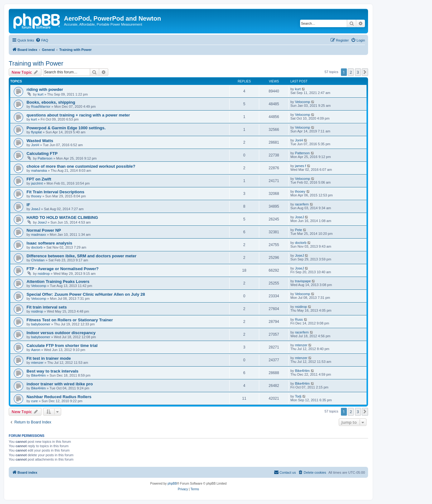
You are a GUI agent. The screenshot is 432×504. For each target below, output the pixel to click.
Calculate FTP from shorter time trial (62, 346)
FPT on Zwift (39, 179)
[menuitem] (42, 40)
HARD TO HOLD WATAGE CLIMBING (62, 217)
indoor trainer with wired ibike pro (60, 384)
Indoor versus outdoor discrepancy (61, 333)
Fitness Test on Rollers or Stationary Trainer (70, 320)
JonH (35, 145)
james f (301, 166)
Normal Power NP (44, 230)
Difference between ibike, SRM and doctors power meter (81, 256)
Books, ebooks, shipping (51, 102)
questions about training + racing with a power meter (78, 115)
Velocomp (303, 102)
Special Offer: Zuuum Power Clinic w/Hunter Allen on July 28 (86, 294)
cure (34, 401)
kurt (41, 94)
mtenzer (301, 345)
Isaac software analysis (49, 243)
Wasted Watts (40, 141)
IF (28, 205)
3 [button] (358, 72)
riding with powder (45, 89)
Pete (299, 230)
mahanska (39, 170)
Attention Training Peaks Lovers (58, 282)
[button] (365, 72)
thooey (36, 196)
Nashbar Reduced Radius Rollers (59, 397)
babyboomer (41, 324)
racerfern (302, 204)
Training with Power (36, 63)
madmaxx (39, 235)
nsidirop (44, 274)
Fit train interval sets (47, 307)
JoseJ (36, 209)
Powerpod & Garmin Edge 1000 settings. (66, 128)
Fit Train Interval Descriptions (55, 192)
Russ (299, 319)
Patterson (45, 158)
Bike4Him (39, 375)
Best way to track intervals (52, 371)
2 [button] (351, 72)
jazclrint (37, 183)
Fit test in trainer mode (49, 358)
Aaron (36, 350)
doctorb (37, 247)
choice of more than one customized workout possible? (81, 166)
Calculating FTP (42, 153)
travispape (303, 281)
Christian (38, 260)
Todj (298, 396)
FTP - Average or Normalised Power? (63, 269)
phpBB (172, 484)
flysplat (36, 132)
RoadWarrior (41, 106)
